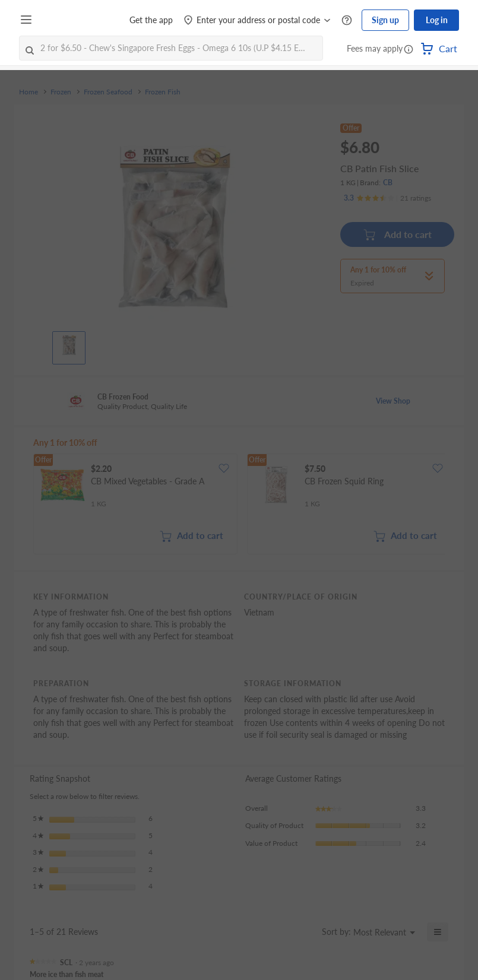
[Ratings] (387, 198)
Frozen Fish (163, 92)
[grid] (239, 505)
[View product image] (69, 345)
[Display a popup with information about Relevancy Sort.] (306, 932)
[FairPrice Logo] (71, 20)
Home (29, 92)
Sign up (385, 20)
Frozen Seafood (108, 92)
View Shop (393, 401)
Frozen (61, 92)
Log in (437, 20)
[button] (409, 50)
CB (388, 183)
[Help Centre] (347, 20)
